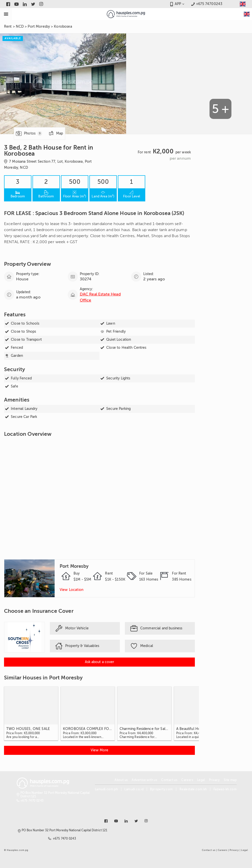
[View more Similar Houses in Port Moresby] (99, 750)
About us (121, 780)
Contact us (169, 780)
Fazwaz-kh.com (225, 789)
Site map (230, 780)
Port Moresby (39, 27)
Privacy (214, 780)
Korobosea (63, 27)
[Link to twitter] (33, 4)
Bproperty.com (161, 789)
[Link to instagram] (41, 4)
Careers (187, 780)
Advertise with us (144, 780)
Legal (201, 780)
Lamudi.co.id (134, 789)
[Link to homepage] (126, 14)
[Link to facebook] (8, 4)
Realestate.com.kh (193, 789)
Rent (8, 27)
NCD (20, 27)
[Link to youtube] (16, 4)
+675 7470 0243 (32, 801)
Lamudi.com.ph (106, 789)
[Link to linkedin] (25, 4)
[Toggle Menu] (6, 14)
